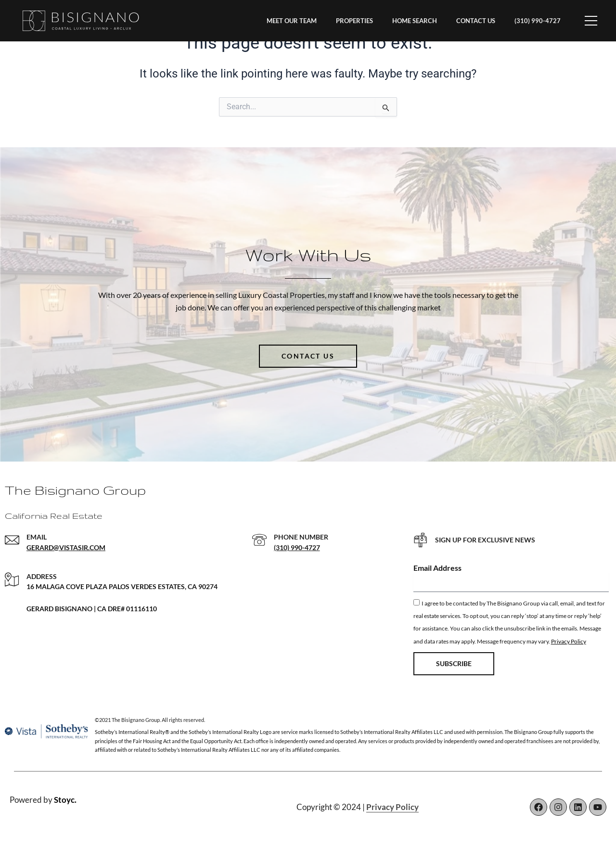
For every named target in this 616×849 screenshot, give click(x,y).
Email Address (437, 568)
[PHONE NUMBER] (259, 540)
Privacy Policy (569, 641)
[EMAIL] (12, 540)
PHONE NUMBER (301, 537)
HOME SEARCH (415, 21)
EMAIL (37, 537)
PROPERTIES (354, 21)
